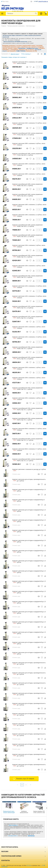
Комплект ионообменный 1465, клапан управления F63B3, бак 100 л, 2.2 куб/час (27, 226)
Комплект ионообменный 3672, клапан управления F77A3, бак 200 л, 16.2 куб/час (27, 73)
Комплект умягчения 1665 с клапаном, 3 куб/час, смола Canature (29, 165)
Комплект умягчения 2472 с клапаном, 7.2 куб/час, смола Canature (29, 103)
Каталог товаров (2, 14)
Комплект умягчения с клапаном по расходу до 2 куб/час (29, 470)
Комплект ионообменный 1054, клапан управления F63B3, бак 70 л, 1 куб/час (27, 348)
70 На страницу (26, 54)
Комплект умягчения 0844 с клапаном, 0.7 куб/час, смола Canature (29, 429)
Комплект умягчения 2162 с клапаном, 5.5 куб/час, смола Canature (29, 124)
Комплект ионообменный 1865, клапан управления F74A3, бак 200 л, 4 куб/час (27, 154)
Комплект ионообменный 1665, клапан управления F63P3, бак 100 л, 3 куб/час (27, 195)
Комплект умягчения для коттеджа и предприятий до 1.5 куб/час (29, 490)
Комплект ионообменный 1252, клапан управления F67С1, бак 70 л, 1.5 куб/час (27, 358)
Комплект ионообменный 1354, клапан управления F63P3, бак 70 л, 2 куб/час (27, 277)
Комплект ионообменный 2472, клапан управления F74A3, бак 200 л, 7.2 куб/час (27, 114)
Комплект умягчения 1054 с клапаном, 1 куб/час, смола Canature (29, 327)
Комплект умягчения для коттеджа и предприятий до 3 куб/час (28, 500)
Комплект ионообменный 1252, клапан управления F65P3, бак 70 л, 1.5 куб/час (27, 307)
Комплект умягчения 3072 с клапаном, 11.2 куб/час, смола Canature (28, 83)
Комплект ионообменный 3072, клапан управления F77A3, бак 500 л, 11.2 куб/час (27, 93)
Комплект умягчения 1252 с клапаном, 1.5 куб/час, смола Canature (29, 287)
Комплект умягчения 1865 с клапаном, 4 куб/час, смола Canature (29, 144)
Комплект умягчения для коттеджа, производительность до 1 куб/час (29, 480)
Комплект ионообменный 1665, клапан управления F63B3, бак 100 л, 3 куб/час (27, 185)
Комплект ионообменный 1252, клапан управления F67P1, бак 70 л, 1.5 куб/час (27, 317)
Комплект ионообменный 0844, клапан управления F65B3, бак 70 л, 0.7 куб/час (27, 439)
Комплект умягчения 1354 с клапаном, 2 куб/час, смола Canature (29, 246)
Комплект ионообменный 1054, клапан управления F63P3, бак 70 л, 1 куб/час (27, 409)
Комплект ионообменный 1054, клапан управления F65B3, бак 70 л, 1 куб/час (27, 389)
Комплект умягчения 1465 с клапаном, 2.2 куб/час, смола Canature (29, 205)
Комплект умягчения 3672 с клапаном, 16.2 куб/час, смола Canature (28, 63)
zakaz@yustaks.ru (13, 836)
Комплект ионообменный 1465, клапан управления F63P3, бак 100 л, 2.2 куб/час (27, 236)
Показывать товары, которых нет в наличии (14, 57)
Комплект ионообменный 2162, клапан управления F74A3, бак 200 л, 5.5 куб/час (27, 134)
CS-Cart (29, 865)
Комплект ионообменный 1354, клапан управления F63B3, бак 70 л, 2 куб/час (27, 256)
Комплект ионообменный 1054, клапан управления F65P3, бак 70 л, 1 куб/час (27, 419)
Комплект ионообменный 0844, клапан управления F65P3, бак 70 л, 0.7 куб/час (27, 460)
